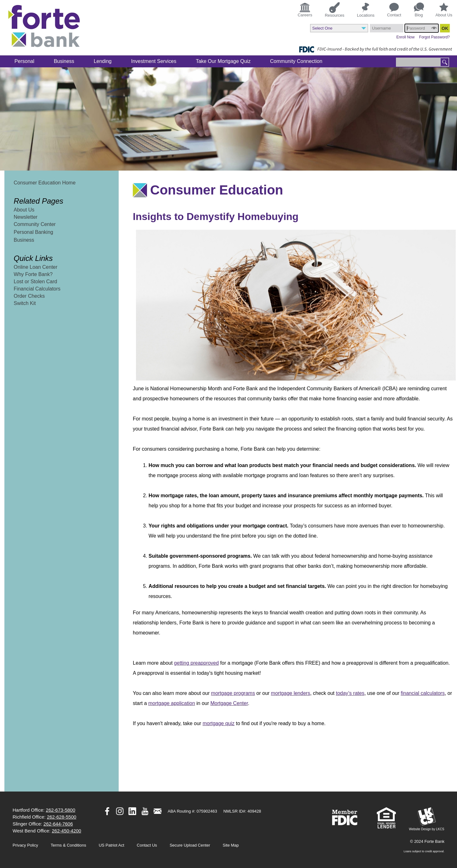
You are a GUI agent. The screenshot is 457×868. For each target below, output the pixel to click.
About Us (444, 10)
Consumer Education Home (45, 183)
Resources (335, 10)
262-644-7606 (58, 824)
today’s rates (350, 693)
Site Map (231, 845)
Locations (366, 10)
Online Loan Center (36, 267)
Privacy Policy (25, 845)
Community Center (35, 224)
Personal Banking (34, 232)
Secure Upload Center (190, 845)
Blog (419, 10)
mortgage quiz (219, 723)
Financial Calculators (37, 289)
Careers (305, 9)
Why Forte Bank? (33, 274)
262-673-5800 (61, 810)
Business (24, 240)
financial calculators (423, 693)
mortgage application (172, 703)
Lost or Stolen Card (36, 282)
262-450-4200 (67, 831)
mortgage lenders (291, 693)
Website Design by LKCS (426, 819)
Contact (394, 10)
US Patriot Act (112, 845)
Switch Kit (25, 303)
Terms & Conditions (68, 845)
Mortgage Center (229, 703)
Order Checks (29, 296)
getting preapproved (196, 663)
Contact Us (147, 845)
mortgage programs (233, 693)
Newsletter (26, 217)
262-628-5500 (62, 817)
